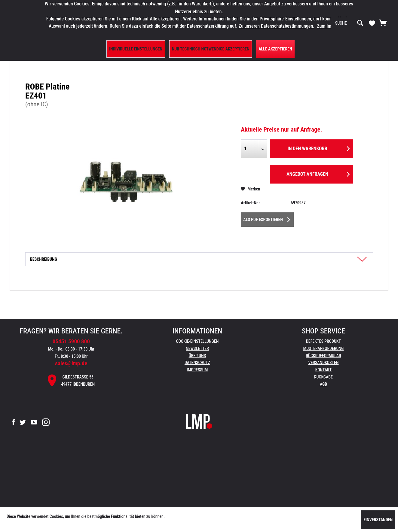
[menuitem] (349, 23)
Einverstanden (378, 520)
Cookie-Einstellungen (197, 341)
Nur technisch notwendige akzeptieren (211, 49)
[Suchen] (360, 23)
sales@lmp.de (71, 363)
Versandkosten (323, 363)
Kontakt (324, 370)
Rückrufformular (323, 356)
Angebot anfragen (318, 173)
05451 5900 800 (71, 341)
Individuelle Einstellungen (136, 49)
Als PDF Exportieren (267, 218)
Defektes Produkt (323, 341)
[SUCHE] (349, 23)
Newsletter (197, 348)
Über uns (197, 356)
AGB (323, 384)
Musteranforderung (324, 348)
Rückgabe (323, 377)
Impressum (197, 370)
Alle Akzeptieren (275, 49)
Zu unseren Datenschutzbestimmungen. (276, 26)
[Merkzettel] (372, 23)
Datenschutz (197, 363)
